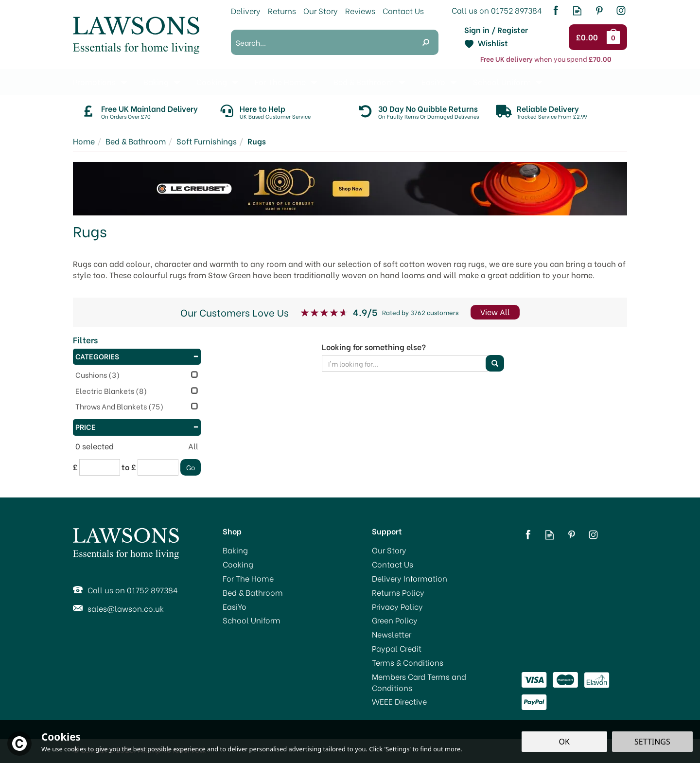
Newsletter (392, 634)
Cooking (238, 564)
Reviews (360, 10)
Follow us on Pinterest (599, 10)
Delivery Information (410, 578)
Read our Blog (577, 10)
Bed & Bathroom (253, 592)
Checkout (588, 37)
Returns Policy (398, 592)
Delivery (246, 10)
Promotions (94, 81)
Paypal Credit (397, 648)
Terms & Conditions (408, 662)
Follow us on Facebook (555, 10)
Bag (615, 37)
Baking (235, 550)
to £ (129, 467)
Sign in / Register (496, 30)
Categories (137, 356)
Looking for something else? (374, 347)
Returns (282, 10)
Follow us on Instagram (621, 10)
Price (137, 426)
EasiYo (235, 606)
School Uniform (252, 620)
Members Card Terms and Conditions (419, 682)
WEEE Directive (399, 701)
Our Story (389, 550)
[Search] (322, 42)
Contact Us (393, 564)
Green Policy (395, 620)
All (193, 446)
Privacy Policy (397, 606)
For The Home (248, 578)
